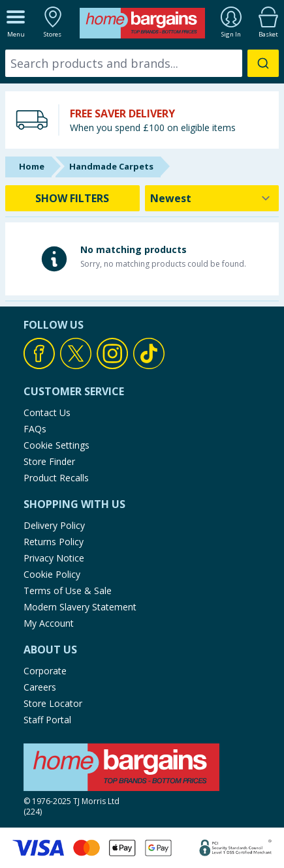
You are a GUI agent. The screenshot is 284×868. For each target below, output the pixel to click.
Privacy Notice (54, 558)
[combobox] (142, 63)
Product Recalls (56, 478)
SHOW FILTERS (72, 198)
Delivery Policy (54, 525)
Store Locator (53, 703)
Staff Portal (47, 720)
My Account (49, 623)
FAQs (35, 429)
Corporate (45, 671)
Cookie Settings (56, 445)
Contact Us (47, 412)
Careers (40, 687)
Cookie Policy (52, 574)
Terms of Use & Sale (68, 591)
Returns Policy (54, 542)
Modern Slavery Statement (80, 607)
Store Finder (49, 461)
